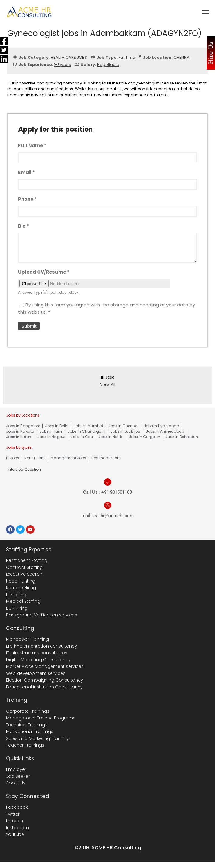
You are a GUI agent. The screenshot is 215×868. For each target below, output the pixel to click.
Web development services (36, 673)
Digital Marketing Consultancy (38, 660)
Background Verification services (42, 615)
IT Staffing (16, 595)
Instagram (17, 828)
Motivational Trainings (30, 731)
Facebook (17, 807)
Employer (16, 769)
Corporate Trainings (28, 711)
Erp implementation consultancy (42, 646)
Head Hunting (21, 581)
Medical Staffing (23, 601)
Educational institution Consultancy (44, 687)
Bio (24, 226)
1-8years (62, 65)
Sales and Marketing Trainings (38, 738)
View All (108, 384)
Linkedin (15, 821)
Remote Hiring (21, 588)
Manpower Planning (27, 639)
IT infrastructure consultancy (37, 653)
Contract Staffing (24, 567)
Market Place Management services (45, 666)
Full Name (32, 145)
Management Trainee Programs (41, 718)
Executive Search (24, 574)
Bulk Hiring (17, 608)
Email (27, 172)
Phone (27, 199)
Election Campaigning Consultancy (45, 680)
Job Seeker (18, 776)
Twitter (13, 814)
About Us (16, 783)
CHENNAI (182, 57)
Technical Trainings (27, 725)
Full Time (127, 57)
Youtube (15, 834)
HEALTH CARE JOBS (69, 57)
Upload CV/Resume (44, 272)
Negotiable (108, 65)
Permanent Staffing (27, 560)
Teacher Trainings (25, 745)
